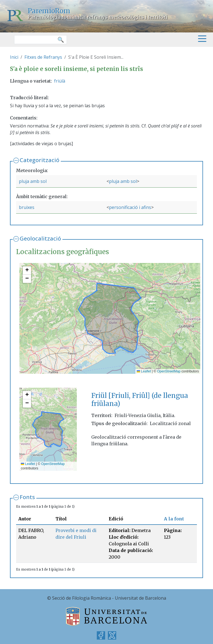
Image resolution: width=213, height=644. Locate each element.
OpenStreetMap (169, 371)
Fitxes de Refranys (43, 57)
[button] (27, 270)
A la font (174, 519)
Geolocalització (40, 238)
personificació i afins (130, 207)
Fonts (27, 497)
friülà (60, 81)
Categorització (40, 160)
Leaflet (144, 371)
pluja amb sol (33, 181)
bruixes (27, 207)
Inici (14, 57)
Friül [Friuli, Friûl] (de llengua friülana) (140, 400)
